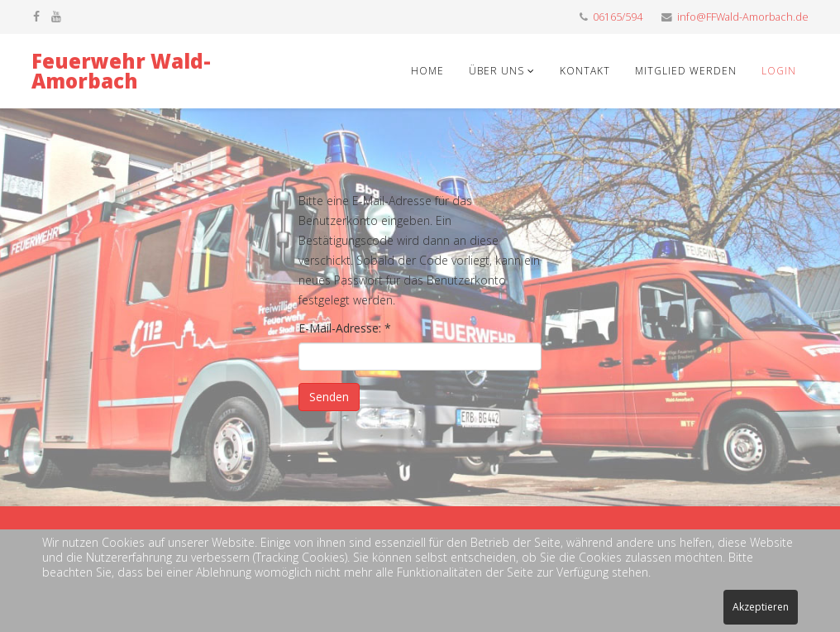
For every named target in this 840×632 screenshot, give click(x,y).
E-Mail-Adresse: (345, 328)
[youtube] (56, 16)
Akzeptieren (761, 607)
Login (779, 71)
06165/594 (618, 17)
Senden (329, 397)
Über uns (498, 71)
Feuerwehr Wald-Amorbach (121, 71)
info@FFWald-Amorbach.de (743, 17)
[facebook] (36, 16)
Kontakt (585, 71)
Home (427, 71)
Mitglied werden (686, 71)
